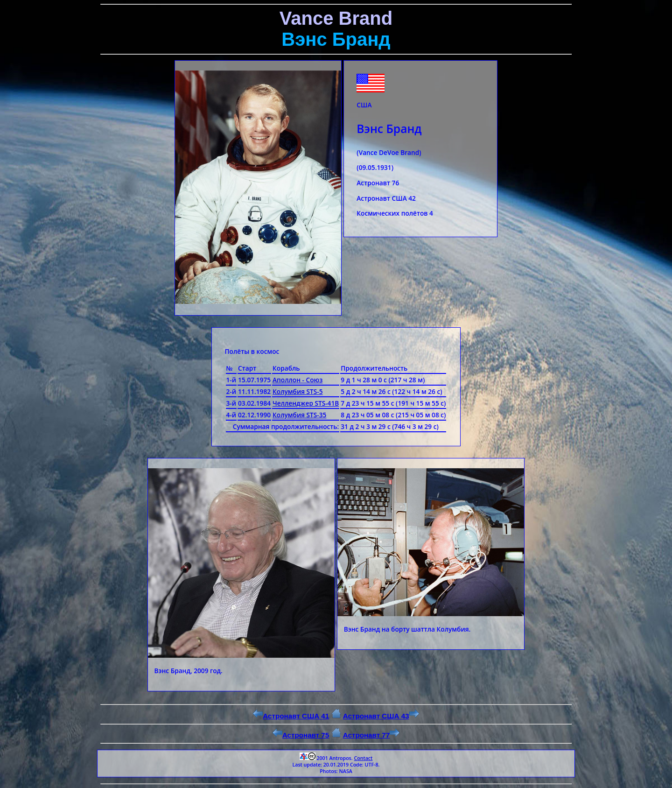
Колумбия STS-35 (299, 415)
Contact (363, 758)
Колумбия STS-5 (298, 391)
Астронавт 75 (301, 735)
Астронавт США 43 (381, 716)
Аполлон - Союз (297, 380)
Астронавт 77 (371, 735)
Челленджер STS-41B (306, 403)
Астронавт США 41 (291, 716)
